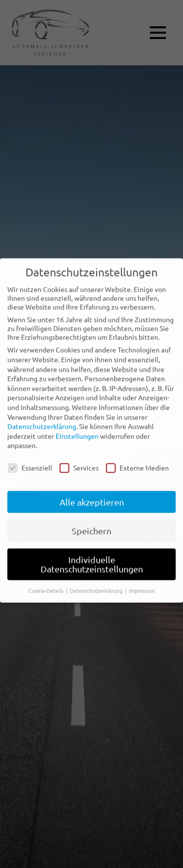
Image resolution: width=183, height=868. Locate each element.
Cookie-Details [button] (47, 582)
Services (79, 459)
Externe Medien (137, 459)
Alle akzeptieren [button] (92, 494)
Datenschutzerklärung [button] (97, 582)
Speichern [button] (91, 523)
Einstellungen (77, 428)
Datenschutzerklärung (42, 418)
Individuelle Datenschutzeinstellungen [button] (92, 556)
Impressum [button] (142, 582)
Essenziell (30, 459)
